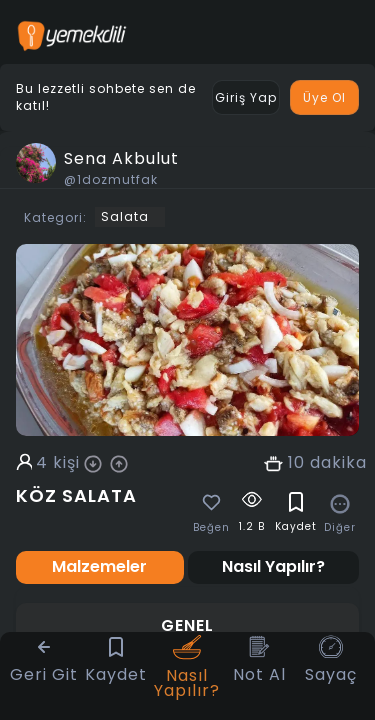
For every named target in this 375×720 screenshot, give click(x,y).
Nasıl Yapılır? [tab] (273, 566)
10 (296, 463)
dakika (338, 463)
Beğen (211, 528)
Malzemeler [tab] (99, 566)
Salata (125, 216)
